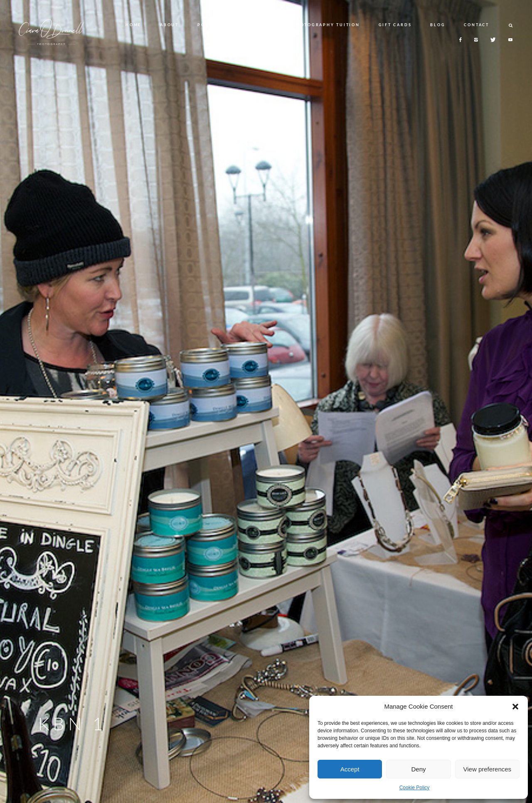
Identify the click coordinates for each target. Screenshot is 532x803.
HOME (133, 25)
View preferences (488, 769)
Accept (350, 769)
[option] (266, 401)
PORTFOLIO (213, 25)
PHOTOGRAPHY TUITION (326, 25)
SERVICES (261, 25)
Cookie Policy (415, 788)
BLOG (438, 25)
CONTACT (476, 25)
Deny (418, 769)
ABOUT (169, 25)
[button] (515, 707)
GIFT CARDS (395, 25)
